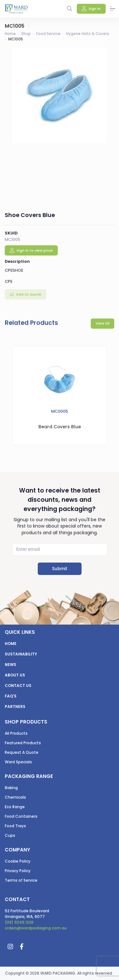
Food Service (48, 34)
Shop (26, 34)
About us (15, 675)
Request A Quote (22, 752)
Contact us (18, 686)
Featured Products (23, 743)
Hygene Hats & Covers (88, 34)
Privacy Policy (18, 871)
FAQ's (11, 696)
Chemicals (15, 797)
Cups (10, 835)
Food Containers (21, 816)
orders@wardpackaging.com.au (36, 928)
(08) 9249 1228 (19, 922)
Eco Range (15, 807)
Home (10, 34)
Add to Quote (28, 294)
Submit (60, 569)
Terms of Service (21, 880)
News (10, 665)
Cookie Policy (18, 861)
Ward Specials (18, 762)
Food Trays (15, 826)
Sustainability (21, 654)
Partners (15, 707)
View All (102, 323)
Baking (11, 788)
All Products (16, 733)
